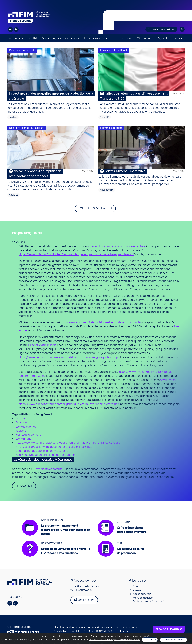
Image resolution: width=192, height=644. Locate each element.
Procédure (23, 423)
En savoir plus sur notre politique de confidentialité (115, 640)
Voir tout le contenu (29, 435)
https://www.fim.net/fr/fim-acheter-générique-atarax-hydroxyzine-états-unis (69, 404)
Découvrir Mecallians (169, 630)
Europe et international (114, 50)
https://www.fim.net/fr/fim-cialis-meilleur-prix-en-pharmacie (101, 323)
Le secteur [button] (125, 38)
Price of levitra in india (42, 345)
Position (13, 117)
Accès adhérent (142, 595)
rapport (21, 431)
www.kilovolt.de (26, 427)
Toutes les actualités (95, 209)
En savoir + (24, 486)
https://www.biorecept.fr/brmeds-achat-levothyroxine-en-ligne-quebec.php (68, 357)
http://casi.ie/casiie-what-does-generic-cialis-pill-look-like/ (54, 447)
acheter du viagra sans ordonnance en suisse (116, 247)
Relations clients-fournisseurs (27, 128)
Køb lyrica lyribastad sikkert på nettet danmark (46, 455)
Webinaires (145, 38)
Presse (178, 38)
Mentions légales (143, 598)
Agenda (163, 38)
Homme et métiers (111, 128)
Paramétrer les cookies (173, 640)
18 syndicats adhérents (48, 469)
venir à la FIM (84, 600)
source (20, 419)
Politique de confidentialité (149, 602)
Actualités (16, 38)
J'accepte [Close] (150, 640)
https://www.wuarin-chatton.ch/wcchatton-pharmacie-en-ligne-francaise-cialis (68, 443)
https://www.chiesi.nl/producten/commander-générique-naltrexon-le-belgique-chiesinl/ (76, 255)
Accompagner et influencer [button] (61, 38)
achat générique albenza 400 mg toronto (42, 451)
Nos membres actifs (98, 38)
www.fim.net (168, 380)
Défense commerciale (22, 50)
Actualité (105, 117)
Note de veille (107, 190)
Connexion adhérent (161, 29)
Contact (138, 587)
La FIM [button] (32, 38)
